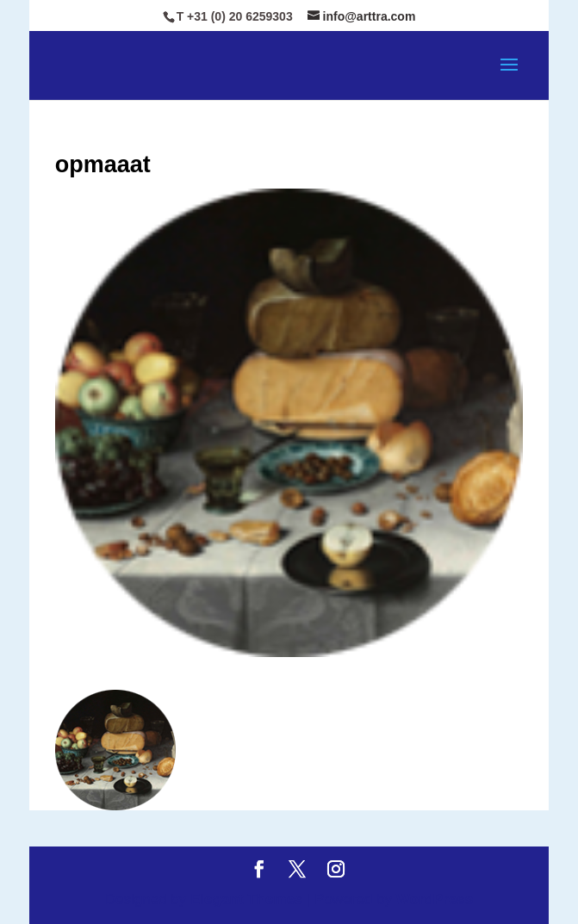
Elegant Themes (246, 899)
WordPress (435, 899)
